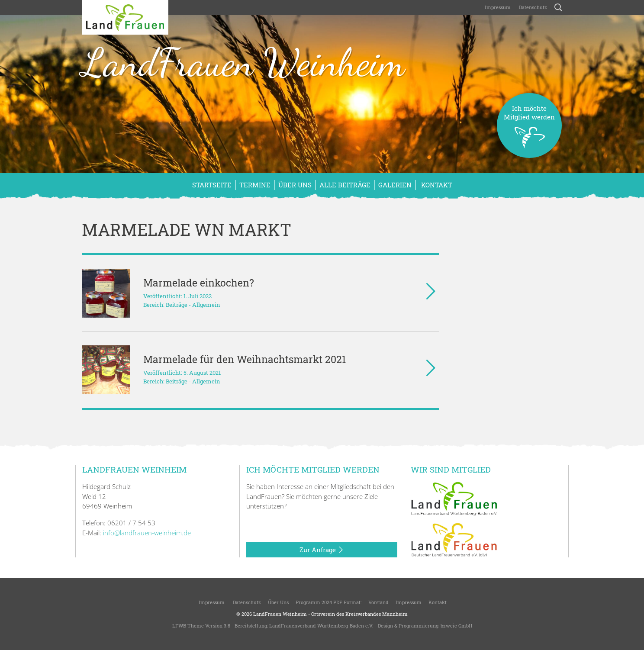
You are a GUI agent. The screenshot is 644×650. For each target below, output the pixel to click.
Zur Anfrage (322, 550)
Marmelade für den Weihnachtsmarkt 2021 (245, 359)
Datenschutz (532, 7)
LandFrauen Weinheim (243, 62)
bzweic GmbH (456, 626)
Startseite (212, 185)
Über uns (295, 185)
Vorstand (378, 602)
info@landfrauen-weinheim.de (147, 533)
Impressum (497, 7)
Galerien (395, 185)
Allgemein (206, 305)
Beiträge (177, 305)
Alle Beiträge (345, 185)
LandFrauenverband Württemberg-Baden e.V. (321, 626)
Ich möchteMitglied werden (529, 131)
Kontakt (436, 185)
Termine (255, 185)
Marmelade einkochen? (199, 283)
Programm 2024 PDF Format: (328, 602)
